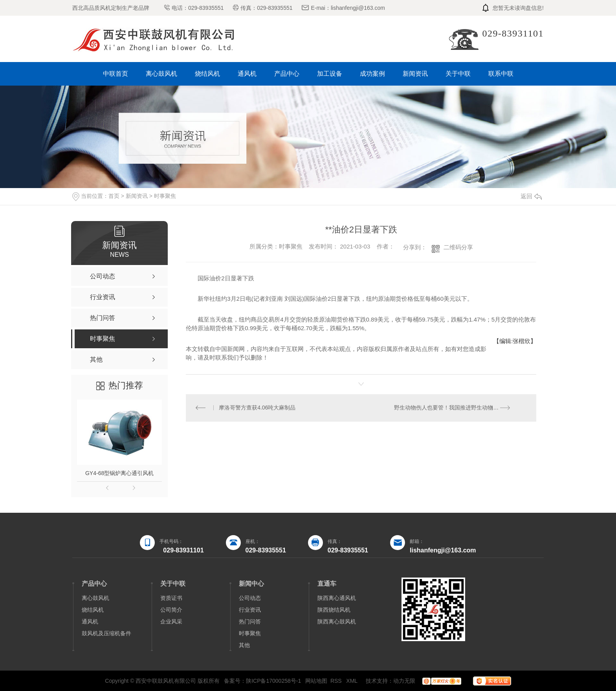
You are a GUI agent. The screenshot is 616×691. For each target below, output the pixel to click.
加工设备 (330, 74)
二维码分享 (458, 247)
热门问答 (250, 622)
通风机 (247, 74)
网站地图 (316, 681)
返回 (531, 196)
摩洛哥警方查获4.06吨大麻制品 (258, 408)
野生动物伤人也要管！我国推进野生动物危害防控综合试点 (461, 408)
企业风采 (171, 622)
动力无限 (404, 681)
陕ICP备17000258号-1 (273, 681)
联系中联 (501, 74)
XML (352, 681)
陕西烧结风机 (334, 610)
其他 (244, 645)
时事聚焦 (165, 196)
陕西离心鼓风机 (337, 622)
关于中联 (458, 74)
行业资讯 (250, 610)
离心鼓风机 (161, 74)
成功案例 (372, 74)
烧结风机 (207, 74)
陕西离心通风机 (337, 598)
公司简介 (171, 610)
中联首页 (115, 74)
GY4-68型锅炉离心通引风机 (119, 473)
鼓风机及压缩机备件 (106, 633)
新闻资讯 (415, 74)
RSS (337, 681)
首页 (114, 196)
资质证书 (171, 598)
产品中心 (287, 74)
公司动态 (250, 598)
